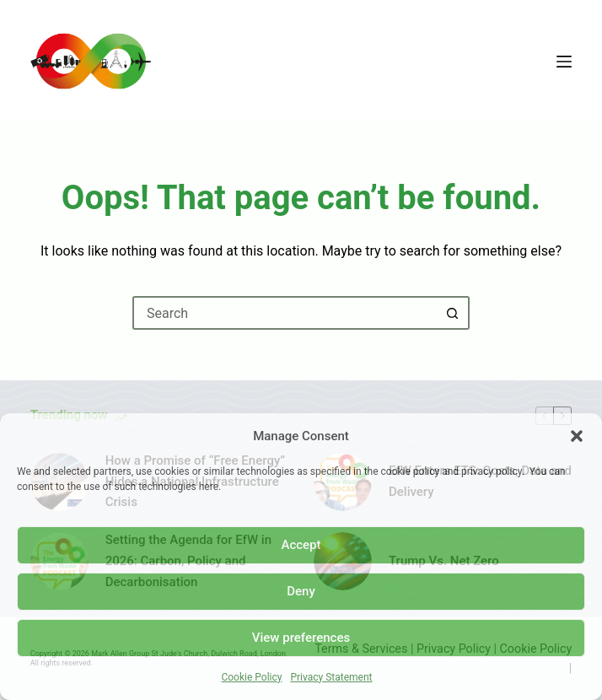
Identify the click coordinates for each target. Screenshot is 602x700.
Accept (301, 545)
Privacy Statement (331, 677)
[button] (577, 436)
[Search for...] (284, 313)
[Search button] (453, 313)
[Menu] (564, 62)
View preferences (301, 638)
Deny (301, 591)
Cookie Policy (251, 677)
